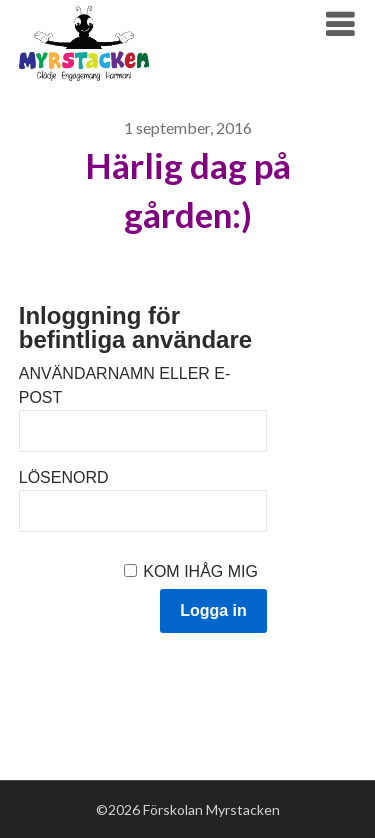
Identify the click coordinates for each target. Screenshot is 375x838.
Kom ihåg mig (200, 571)
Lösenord (64, 477)
